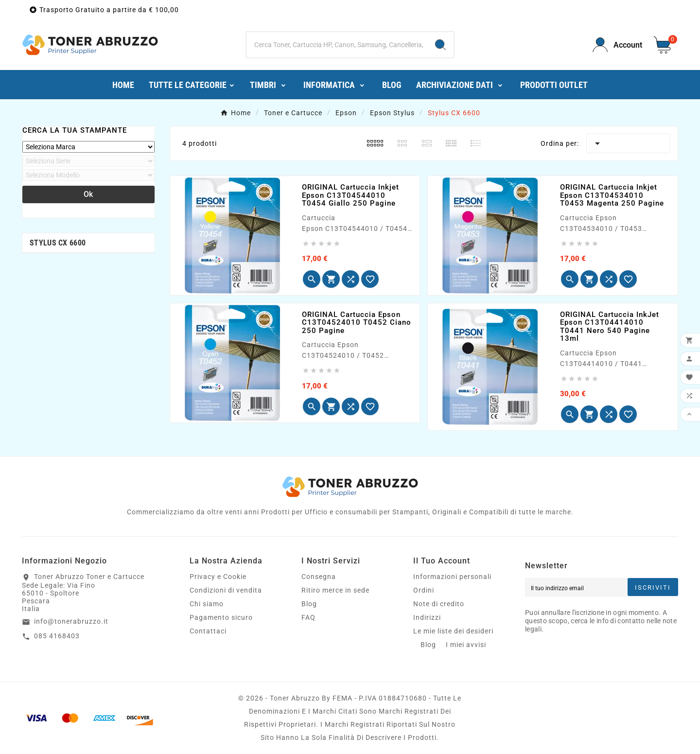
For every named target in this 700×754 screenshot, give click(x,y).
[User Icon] (617, 45)
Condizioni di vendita (226, 590)
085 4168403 (57, 636)
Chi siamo (207, 604)
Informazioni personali (452, 577)
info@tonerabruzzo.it (71, 621)
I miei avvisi (466, 645)
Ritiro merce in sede (335, 590)
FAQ (308, 617)
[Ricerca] (337, 45)
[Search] (440, 45)
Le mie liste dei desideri (453, 631)
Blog (309, 604)
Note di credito (439, 604)
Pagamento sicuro (221, 617)
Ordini (424, 590)
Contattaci (208, 631)
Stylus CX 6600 (58, 243)
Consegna (319, 577)
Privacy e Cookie (218, 577)
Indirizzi (427, 617)
